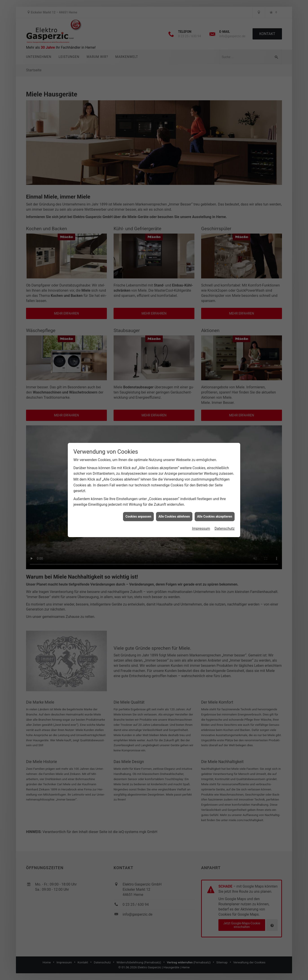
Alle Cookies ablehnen (174, 516)
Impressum (201, 528)
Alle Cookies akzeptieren (215, 516)
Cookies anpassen (138, 516)
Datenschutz (225, 528)
